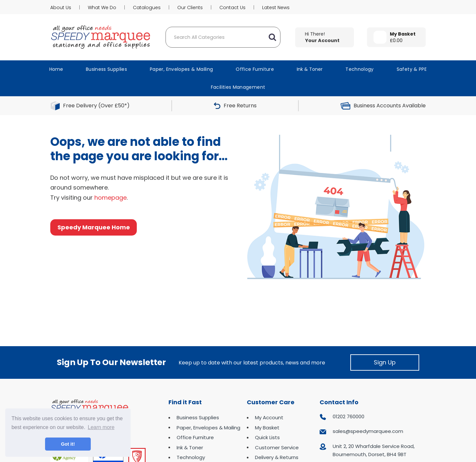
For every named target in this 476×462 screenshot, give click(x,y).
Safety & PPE (412, 69)
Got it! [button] (68, 444)
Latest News (276, 8)
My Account (269, 417)
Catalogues (147, 8)
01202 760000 (349, 416)
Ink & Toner (310, 69)
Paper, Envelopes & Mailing (181, 69)
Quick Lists (267, 437)
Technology (360, 69)
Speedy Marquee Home (94, 227)
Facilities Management (238, 87)
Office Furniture (255, 69)
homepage (111, 198)
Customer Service (277, 447)
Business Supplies (106, 69)
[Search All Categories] (223, 37)
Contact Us (232, 8)
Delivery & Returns (277, 457)
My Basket (267, 428)
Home (56, 69)
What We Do (102, 8)
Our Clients (190, 8)
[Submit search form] (272, 37)
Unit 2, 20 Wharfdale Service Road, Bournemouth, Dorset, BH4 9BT (374, 450)
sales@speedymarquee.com (368, 431)
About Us (61, 8)
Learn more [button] (101, 427)
